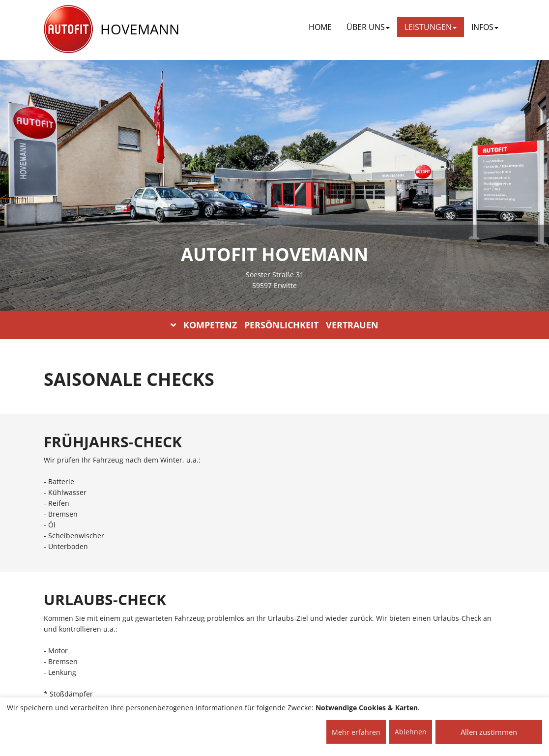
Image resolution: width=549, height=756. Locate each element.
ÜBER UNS (368, 27)
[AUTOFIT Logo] (68, 29)
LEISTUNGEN (431, 27)
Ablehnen (411, 732)
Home (320, 27)
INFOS (485, 27)
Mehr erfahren (356, 732)
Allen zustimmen (489, 732)
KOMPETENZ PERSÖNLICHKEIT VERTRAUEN (274, 325)
